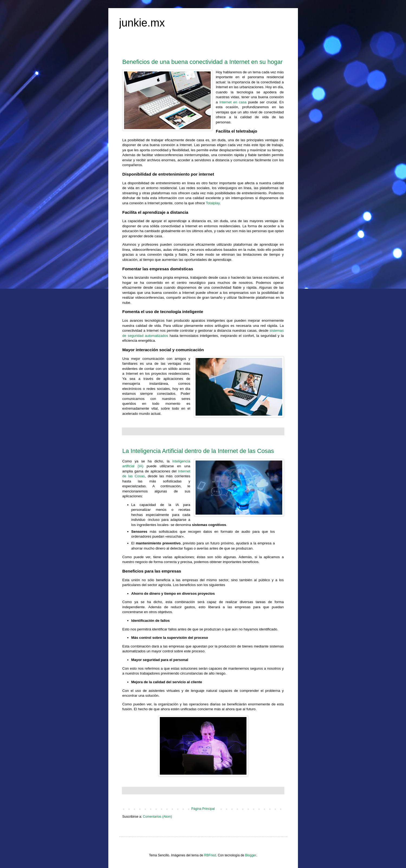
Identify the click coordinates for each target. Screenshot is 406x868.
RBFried (210, 855)
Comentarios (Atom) (157, 817)
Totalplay (213, 203)
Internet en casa (233, 102)
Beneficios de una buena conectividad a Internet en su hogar (203, 62)
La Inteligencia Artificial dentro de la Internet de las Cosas (198, 451)
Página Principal (203, 809)
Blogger (251, 855)
